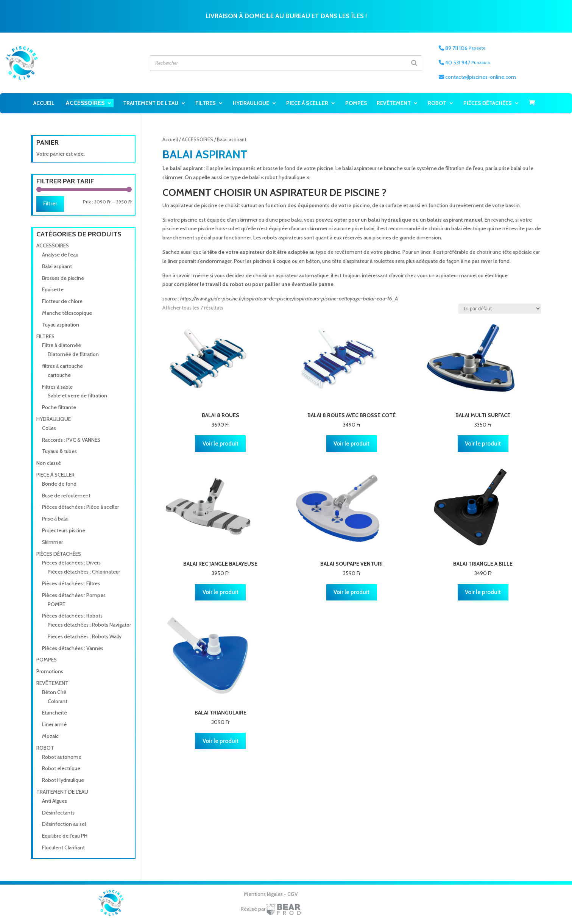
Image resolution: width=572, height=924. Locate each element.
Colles (49, 428)
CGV (293, 894)
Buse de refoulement (66, 496)
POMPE (56, 604)
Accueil (44, 103)
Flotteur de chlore (62, 301)
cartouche (59, 375)
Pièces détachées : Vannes (73, 648)
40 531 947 (464, 63)
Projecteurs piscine (64, 530)
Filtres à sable (57, 387)
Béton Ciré (54, 692)
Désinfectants (58, 813)
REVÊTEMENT (394, 103)
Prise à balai (55, 519)
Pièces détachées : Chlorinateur (84, 572)
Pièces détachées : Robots (72, 616)
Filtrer (50, 203)
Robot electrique (61, 768)
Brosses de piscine (63, 278)
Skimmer (52, 542)
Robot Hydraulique (63, 780)
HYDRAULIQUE (251, 103)
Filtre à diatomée (62, 345)
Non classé (49, 463)
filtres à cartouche (62, 366)
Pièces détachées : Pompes (74, 595)
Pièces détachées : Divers (71, 563)
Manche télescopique (67, 313)
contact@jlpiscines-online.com (477, 77)
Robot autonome (62, 757)
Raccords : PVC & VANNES (71, 440)
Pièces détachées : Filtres (71, 583)
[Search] (414, 63)
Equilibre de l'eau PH (65, 836)
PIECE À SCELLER (307, 103)
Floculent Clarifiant (63, 847)
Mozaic (50, 736)
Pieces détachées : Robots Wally (85, 636)
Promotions (50, 671)
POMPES (356, 103)
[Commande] (500, 309)
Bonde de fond (59, 484)
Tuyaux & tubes (59, 451)
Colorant (58, 701)
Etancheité (55, 713)
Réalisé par (271, 909)
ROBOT (437, 103)
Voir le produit (221, 443)
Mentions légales (264, 894)
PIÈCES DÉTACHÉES (488, 103)
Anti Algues (55, 801)
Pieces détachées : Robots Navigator (89, 625)
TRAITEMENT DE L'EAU (62, 792)
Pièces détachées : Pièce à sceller (80, 507)
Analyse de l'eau (60, 255)
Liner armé (54, 724)
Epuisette (53, 289)
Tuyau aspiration (61, 325)
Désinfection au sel (64, 824)
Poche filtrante (59, 407)
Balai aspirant (57, 266)
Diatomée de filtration (73, 354)
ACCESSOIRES (85, 103)
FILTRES (206, 103)
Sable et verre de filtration (77, 396)
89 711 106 (462, 48)
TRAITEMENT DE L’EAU (151, 103)
